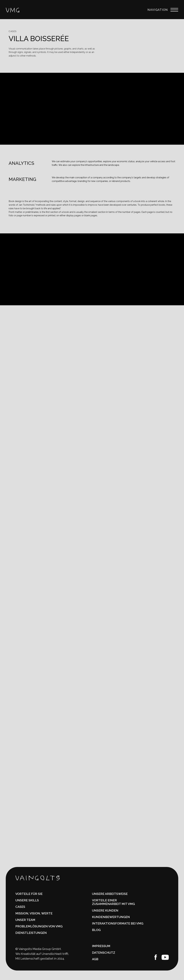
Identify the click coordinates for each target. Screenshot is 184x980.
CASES (20, 907)
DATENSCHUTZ (104, 953)
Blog (96, 930)
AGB (95, 959)
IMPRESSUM (101, 946)
